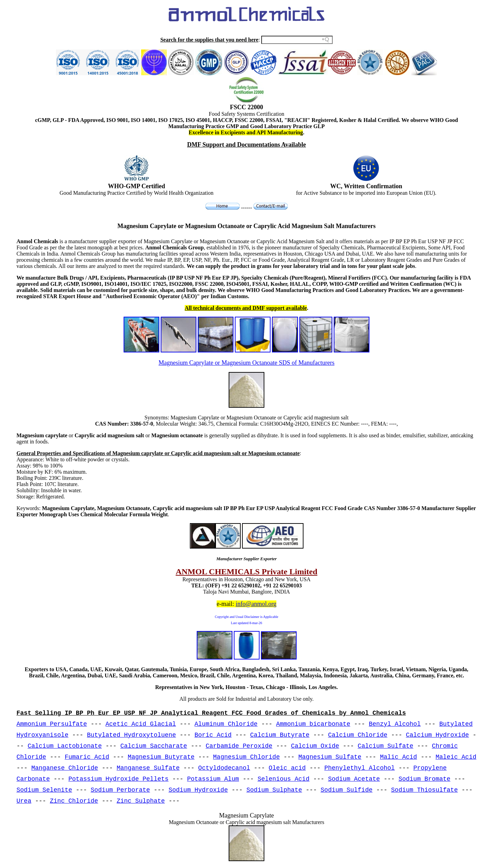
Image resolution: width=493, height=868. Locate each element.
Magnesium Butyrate (161, 757)
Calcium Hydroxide (437, 735)
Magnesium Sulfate (330, 757)
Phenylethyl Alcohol (360, 768)
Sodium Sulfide (347, 790)
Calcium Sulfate (386, 746)
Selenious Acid (283, 779)
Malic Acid (399, 757)
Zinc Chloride (74, 801)
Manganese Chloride (65, 768)
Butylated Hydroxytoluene (131, 735)
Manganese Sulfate (148, 768)
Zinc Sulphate (141, 801)
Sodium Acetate (354, 779)
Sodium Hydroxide (198, 790)
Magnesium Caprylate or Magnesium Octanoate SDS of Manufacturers (246, 363)
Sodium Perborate (120, 790)
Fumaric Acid (87, 757)
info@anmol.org (256, 604)
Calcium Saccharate (153, 746)
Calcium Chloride (358, 735)
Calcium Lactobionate (65, 746)
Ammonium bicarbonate (313, 724)
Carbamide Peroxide (239, 746)
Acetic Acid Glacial (141, 724)
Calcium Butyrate (280, 735)
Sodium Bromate (425, 779)
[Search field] (297, 40)
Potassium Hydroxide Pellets (118, 779)
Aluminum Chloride (226, 724)
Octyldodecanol (224, 768)
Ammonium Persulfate (52, 724)
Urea (24, 801)
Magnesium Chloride (246, 757)
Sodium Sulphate (274, 790)
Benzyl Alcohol (395, 724)
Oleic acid (287, 768)
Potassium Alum (213, 779)
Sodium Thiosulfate (424, 790)
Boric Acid (213, 735)
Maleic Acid (456, 757)
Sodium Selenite (44, 790)
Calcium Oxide (315, 746)
